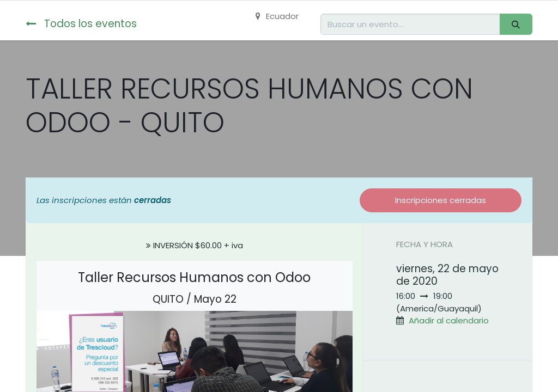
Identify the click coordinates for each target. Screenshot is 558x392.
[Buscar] (516, 24)
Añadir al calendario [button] (449, 320)
